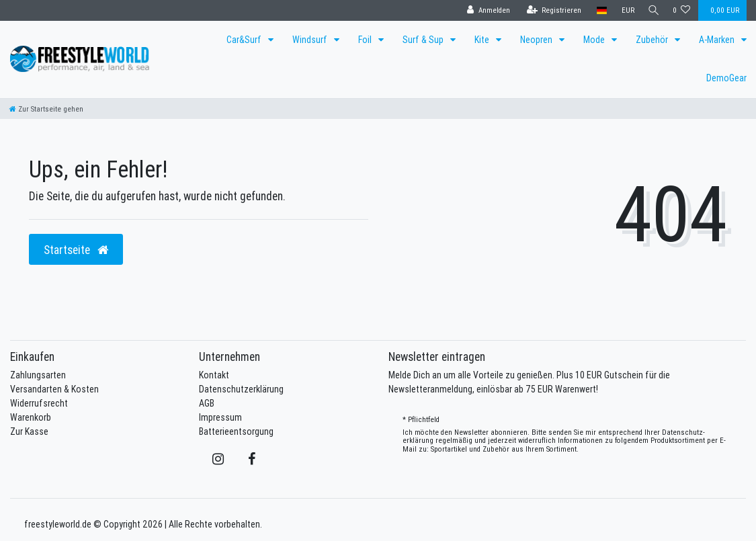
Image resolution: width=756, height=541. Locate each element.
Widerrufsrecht (39, 403)
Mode (595, 40)
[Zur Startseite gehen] (46, 109)
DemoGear (726, 78)
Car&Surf (245, 40)
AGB (207, 403)
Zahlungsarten (38, 375)
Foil (366, 40)
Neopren (537, 40)
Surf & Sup (424, 40)
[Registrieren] (550, 10)
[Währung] (624, 10)
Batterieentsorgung (236, 431)
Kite (483, 40)
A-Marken (718, 40)
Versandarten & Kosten (54, 389)
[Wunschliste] (682, 10)
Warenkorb (31, 417)
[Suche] (652, 10)
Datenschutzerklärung (241, 389)
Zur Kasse (29, 431)
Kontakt (214, 375)
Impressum (220, 417)
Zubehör (653, 40)
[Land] (598, 10)
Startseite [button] (76, 250)
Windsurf (311, 40)
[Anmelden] (485, 10)
